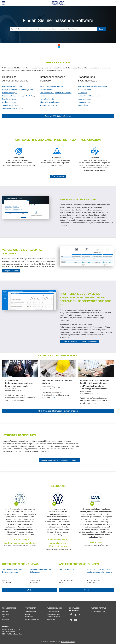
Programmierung (84, 102)
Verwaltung (6, 108)
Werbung (27, 614)
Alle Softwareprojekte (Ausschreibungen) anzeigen (58, 411)
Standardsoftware (84, 105)
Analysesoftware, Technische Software (92, 86)
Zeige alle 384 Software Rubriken (58, 116)
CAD (28, 96)
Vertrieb (5, 105)
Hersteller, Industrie (47, 99)
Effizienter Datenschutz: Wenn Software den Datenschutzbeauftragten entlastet (43, 571)
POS (16, 105)
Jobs (4, 617)
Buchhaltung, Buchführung (12, 86)
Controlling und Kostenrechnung (14, 90)
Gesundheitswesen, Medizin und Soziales (56, 93)
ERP (18, 108)
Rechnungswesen (9, 102)
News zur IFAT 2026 (67, 569)
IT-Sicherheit (82, 93)
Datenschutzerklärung (68, 642)
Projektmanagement (10, 99)
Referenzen (6, 614)
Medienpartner (29, 617)
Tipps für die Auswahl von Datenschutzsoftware (12, 571)
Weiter (30, 590)
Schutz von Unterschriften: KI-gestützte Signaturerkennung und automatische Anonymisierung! (100, 571)
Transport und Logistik (48, 105)
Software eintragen (30, 612)
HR (16, 93)
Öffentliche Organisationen (50, 102)
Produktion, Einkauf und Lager (14, 96)
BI (28, 90)
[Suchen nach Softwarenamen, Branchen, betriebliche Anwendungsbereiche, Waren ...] (58, 29)
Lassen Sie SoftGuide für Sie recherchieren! (79, 342)
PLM (32, 96)
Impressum (6, 619)
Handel (43, 96)
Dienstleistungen (46, 90)
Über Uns (5, 612)
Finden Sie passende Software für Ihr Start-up (60, 460)
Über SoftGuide (58, 176)
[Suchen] (102, 29)
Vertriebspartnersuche (54, 614)
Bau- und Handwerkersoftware (51, 86)
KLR (32, 90)
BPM (14, 108)
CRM (11, 105)
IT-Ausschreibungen (53, 612)
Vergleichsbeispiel (11, 271)
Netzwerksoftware (84, 99)
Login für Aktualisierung (32, 619)
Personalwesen (8, 93)
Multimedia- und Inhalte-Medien (90, 96)
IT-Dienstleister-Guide (98, 612)
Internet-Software (84, 90)
